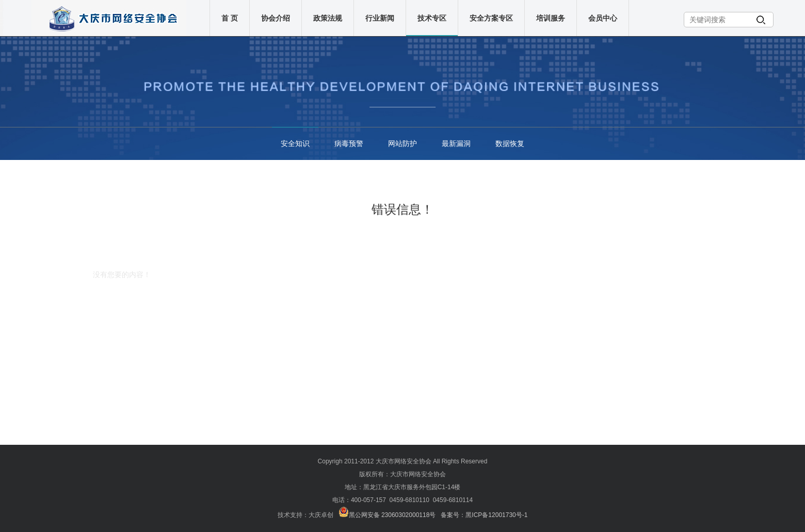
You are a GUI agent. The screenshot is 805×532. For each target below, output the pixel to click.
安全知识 (295, 143)
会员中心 (604, 18)
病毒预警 (349, 143)
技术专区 (433, 18)
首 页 (231, 18)
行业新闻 (381, 18)
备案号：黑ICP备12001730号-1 (484, 515)
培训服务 (552, 18)
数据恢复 (510, 143)
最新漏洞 (456, 143)
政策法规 (329, 18)
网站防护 (403, 143)
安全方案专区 (492, 18)
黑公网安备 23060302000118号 (387, 515)
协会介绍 (277, 18)
